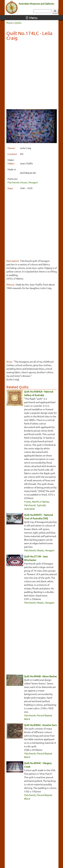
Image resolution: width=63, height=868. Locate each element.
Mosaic (24, 182)
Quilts (18, 23)
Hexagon (33, 182)
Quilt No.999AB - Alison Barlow (40, 676)
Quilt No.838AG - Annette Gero (40, 725)
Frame (27, 502)
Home (10, 23)
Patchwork (13, 182)
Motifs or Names (40, 502)
